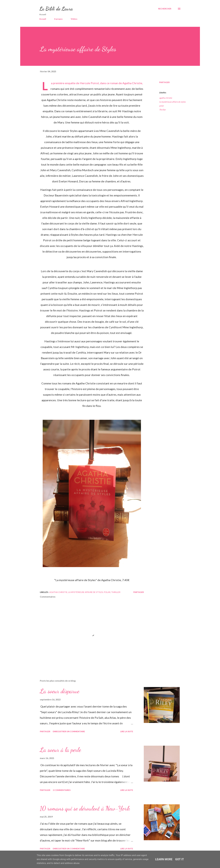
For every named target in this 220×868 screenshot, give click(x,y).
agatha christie (166, 98)
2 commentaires (62, 790)
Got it (180, 859)
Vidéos (74, 19)
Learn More (164, 859)
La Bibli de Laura (56, 9)
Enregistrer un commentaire (69, 731)
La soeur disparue (60, 691)
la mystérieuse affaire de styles (172, 102)
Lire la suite (127, 731)
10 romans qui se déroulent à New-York (85, 808)
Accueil (43, 19)
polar (162, 106)
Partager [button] (164, 82)
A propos (58, 19)
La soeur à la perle (60, 750)
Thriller (163, 110)
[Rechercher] (165, 9)
